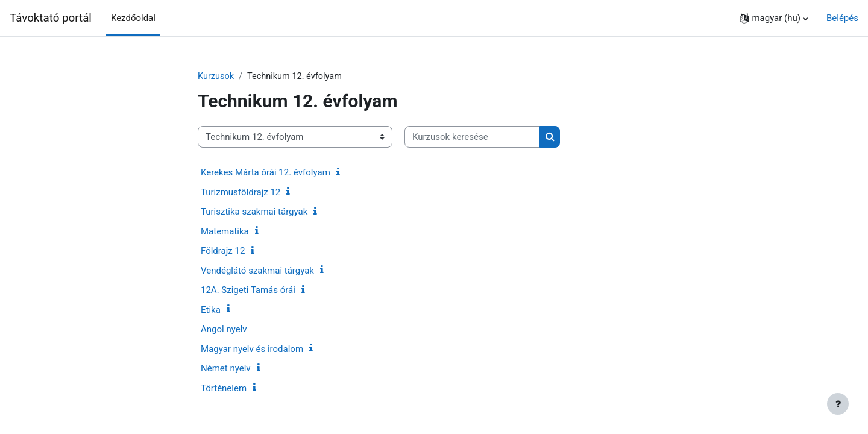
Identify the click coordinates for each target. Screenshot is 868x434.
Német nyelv (226, 369)
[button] (774, 18)
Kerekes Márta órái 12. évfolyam (266, 173)
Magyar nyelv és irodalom (252, 350)
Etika (211, 310)
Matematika (225, 232)
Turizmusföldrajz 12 (241, 193)
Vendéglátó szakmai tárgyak (257, 271)
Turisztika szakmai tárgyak (254, 212)
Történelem (224, 389)
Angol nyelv (224, 330)
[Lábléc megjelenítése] (838, 404)
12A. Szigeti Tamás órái (248, 291)
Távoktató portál (51, 18)
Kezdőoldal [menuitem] (133, 18)
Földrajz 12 (223, 251)
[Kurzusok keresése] (472, 138)
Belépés (842, 18)
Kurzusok (216, 77)
